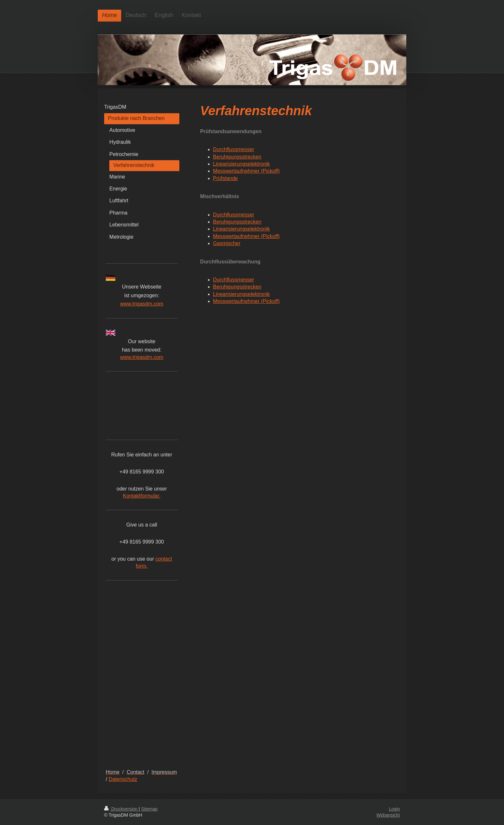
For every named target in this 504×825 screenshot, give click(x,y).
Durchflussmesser (234, 149)
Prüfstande (225, 178)
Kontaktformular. (142, 496)
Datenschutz (123, 779)
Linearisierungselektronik (242, 164)
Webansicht (388, 815)
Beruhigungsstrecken (237, 157)
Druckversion (121, 809)
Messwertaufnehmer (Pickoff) (247, 171)
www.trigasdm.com (142, 304)
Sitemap (149, 809)
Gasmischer (227, 243)
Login (394, 809)
